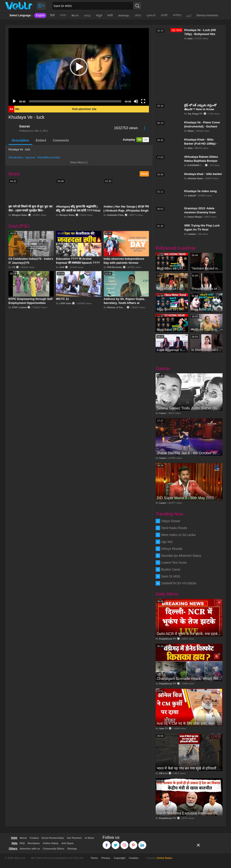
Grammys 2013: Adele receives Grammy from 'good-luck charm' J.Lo (200, 212)
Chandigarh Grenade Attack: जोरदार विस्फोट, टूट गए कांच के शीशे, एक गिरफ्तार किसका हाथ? (189, 679)
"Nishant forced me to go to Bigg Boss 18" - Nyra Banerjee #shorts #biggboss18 (206, 268)
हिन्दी (52, 15)
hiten (190, 38)
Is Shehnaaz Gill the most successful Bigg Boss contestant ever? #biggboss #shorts (206, 350)
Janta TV (164, 728)
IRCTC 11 (62, 299)
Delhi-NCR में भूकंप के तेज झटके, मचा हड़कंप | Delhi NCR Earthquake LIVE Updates (189, 634)
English (40, 15)
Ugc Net (167, 542)
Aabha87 (192, 195)
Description (20, 140)
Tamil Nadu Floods (174, 528)
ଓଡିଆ (138, 15)
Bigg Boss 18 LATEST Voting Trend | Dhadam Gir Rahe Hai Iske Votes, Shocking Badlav (172, 268)
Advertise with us (30, 849)
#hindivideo (16, 158)
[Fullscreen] (143, 101)
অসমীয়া (177, 15)
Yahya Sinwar (171, 521)
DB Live (163, 773)
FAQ (22, 843)
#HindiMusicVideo (49, 158)
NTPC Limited (19, 307)
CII (14, 267)
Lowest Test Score (174, 563)
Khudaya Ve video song (200, 191)
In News (89, 838)
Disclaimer (34, 843)
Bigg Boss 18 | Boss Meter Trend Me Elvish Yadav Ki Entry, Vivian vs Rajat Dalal (172, 309)
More (144, 174)
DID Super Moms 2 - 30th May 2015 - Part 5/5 (189, 498)
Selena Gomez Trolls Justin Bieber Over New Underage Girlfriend (189, 408)
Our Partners (74, 838)
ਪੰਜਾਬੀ (164, 15)
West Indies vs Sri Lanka (178, 535)
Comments (61, 140)
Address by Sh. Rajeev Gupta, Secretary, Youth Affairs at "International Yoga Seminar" (124, 303)
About (23, 838)
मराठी (110, 15)
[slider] (75, 101)
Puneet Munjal (195, 217)
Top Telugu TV (195, 114)
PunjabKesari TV (168, 639)
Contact (34, 838)
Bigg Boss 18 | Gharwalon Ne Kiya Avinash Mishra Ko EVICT (172, 289)
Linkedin (142, 843)
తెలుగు (75, 15)
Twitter (116, 843)
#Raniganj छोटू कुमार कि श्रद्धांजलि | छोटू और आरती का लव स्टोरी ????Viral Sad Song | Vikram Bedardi (78, 211)
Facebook (107, 843)
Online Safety (51, 843)
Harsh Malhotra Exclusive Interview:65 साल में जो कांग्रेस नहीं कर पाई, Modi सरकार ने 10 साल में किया (189, 813)
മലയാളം (124, 15)
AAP (62, 267)
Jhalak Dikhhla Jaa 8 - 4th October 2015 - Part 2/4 (189, 453)
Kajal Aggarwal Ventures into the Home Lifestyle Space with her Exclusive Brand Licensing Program (172, 350)
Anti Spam (68, 843)
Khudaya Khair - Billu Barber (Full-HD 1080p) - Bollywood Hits (201, 144)
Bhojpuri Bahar (20, 215)
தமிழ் (87, 15)
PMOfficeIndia (114, 267)
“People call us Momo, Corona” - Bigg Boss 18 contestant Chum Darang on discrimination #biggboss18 (206, 289)
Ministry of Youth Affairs (120, 307)
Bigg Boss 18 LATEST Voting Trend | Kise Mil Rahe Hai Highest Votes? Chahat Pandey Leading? (172, 329)
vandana (192, 234)
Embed (41, 140)
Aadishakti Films (115, 215)
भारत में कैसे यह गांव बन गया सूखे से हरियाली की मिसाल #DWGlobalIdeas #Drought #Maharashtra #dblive (189, 768)
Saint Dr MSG (171, 576)
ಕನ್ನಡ (99, 15)
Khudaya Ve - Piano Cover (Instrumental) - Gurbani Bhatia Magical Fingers (202, 126)
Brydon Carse (171, 569)
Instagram (125, 843)
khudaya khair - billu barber (203, 174)
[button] (79, 67)
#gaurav (30, 158)
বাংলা (63, 15)
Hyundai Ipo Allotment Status (181, 556)
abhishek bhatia (195, 178)
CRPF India (65, 303)
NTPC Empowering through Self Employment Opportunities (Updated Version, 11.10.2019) (30, 303)
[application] (79, 67)
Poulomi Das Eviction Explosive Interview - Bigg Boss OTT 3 (206, 329)
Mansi (191, 131)
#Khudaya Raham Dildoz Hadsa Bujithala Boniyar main (201, 161)
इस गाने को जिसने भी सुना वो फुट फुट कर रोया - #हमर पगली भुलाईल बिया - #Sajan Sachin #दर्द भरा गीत (30, 211)
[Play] (14, 101)
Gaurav (25, 126)
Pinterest (133, 843)
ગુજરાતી (151, 15)
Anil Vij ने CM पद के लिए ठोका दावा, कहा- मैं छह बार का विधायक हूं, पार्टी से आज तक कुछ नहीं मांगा (189, 724)
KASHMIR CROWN (198, 165)
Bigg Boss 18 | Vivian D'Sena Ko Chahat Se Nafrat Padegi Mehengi (206, 309)
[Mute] (136, 101)
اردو (189, 15)
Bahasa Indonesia (207, 15)
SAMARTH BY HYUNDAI (179, 583)
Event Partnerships (53, 838)
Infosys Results (172, 549)
